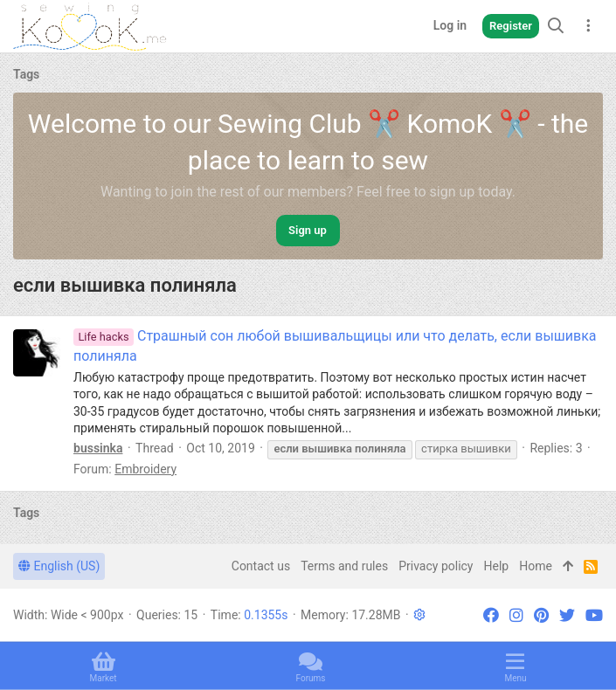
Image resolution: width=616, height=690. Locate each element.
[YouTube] (594, 615)
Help (497, 566)
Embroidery (145, 469)
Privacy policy (436, 566)
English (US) (59, 566)
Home (536, 566)
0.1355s (266, 615)
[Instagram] (516, 615)
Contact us (261, 566)
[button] (419, 615)
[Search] (556, 26)
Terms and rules (344, 566)
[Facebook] (491, 615)
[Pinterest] (541, 615)
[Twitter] (567, 615)
